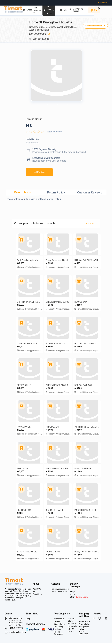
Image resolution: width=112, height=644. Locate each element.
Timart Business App (60, 590)
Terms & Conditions (84, 634)
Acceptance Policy (84, 629)
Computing (59, 628)
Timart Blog (38, 595)
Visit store (91, 224)
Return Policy (56, 194)
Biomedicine (59, 625)
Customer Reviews (90, 194)
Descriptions (22, 193)
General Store (71, 621)
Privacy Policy (85, 625)
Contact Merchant (95, 25)
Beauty (57, 623)
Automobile (59, 620)
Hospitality (73, 627)
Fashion (57, 630)
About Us (37, 590)
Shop (28, 620)
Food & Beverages (59, 634)
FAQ (34, 593)
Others (71, 633)
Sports (71, 630)
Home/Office (74, 625)
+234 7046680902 (16, 629)
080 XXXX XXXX (38, 34)
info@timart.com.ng (17, 633)
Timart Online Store (59, 593)
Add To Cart (39, 173)
